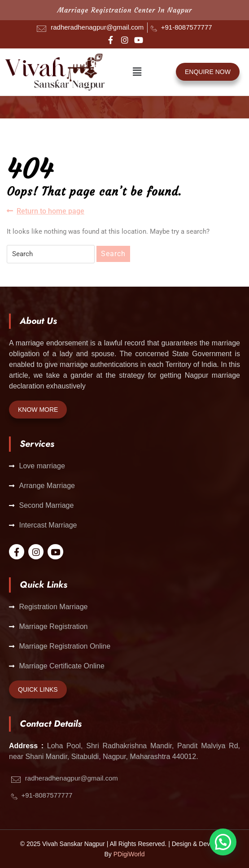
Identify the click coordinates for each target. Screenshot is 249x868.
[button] (137, 72)
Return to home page (46, 211)
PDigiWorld (129, 854)
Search (113, 254)
